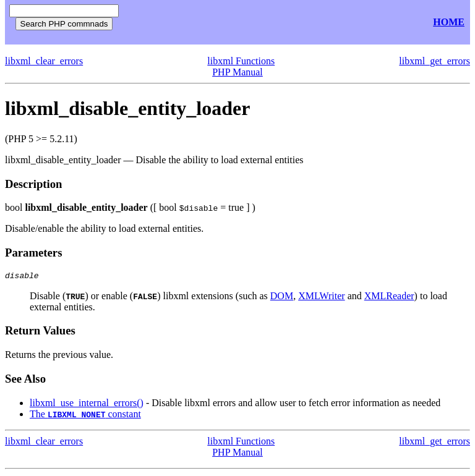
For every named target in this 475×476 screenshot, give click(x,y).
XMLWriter (321, 298)
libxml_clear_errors (44, 61)
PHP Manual (237, 72)
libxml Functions (241, 61)
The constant (85, 416)
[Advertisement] (271, 23)
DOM (282, 298)
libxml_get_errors (434, 61)
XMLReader (389, 298)
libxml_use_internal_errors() (87, 405)
